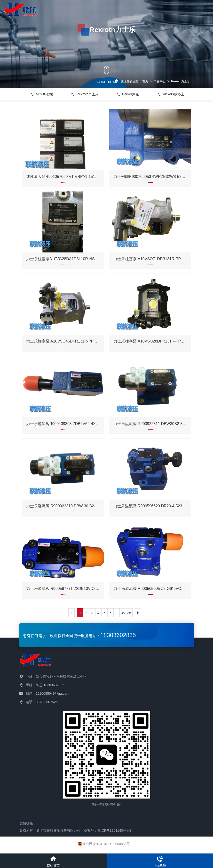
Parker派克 (128, 94)
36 (129, 613)
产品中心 (159, 81)
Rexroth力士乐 (181, 81)
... (117, 613)
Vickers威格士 (171, 94)
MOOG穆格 (42, 94)
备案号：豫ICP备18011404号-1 (108, 830)
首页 (145, 81)
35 (123, 613)
